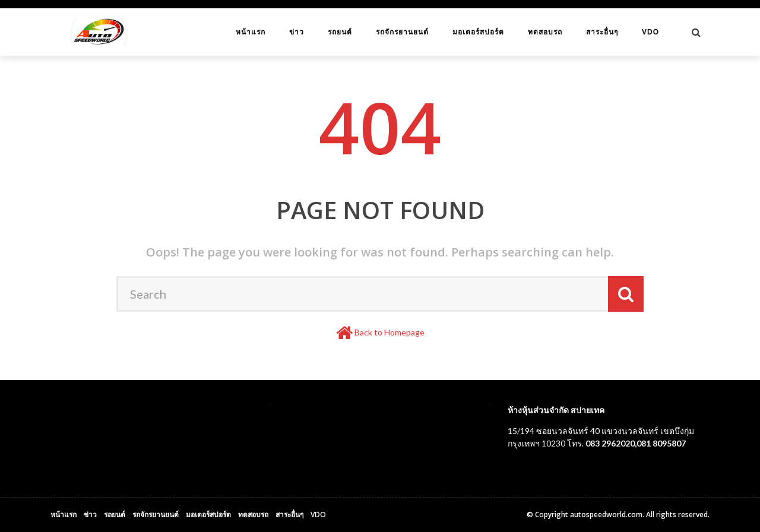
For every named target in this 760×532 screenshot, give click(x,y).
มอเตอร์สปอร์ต (478, 32)
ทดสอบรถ (545, 32)
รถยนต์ (340, 32)
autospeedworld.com (606, 514)
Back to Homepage (389, 332)
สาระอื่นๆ (602, 32)
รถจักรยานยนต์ (402, 32)
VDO (650, 32)
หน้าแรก (251, 32)
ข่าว (297, 32)
